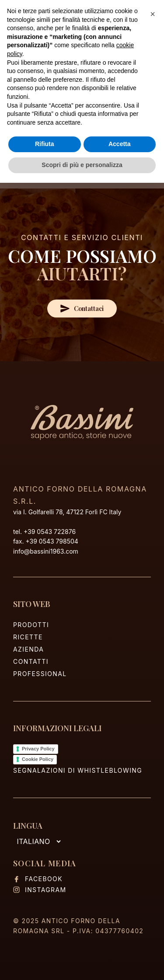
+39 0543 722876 (50, 532)
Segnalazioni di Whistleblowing (78, 770)
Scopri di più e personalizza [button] (82, 165)
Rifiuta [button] (45, 144)
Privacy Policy (38, 749)
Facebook (38, 879)
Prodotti (31, 625)
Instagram (40, 890)
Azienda (28, 649)
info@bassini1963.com (46, 551)
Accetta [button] (120, 144)
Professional (40, 674)
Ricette (28, 637)
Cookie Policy (38, 759)
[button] (153, 14)
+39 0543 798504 (52, 541)
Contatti (31, 661)
